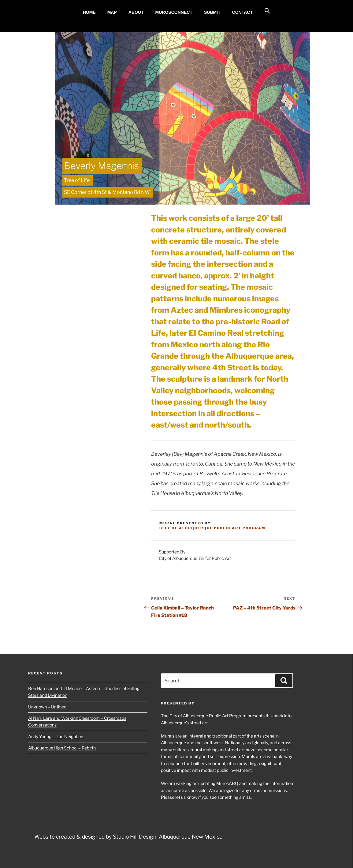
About (136, 12)
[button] (268, 11)
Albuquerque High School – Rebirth (62, 748)
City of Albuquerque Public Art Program (212, 528)
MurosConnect (174, 12)
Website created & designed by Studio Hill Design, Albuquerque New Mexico (128, 837)
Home (89, 12)
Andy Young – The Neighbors (56, 736)
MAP (112, 12)
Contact (242, 12)
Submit (212, 12)
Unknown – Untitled (47, 707)
